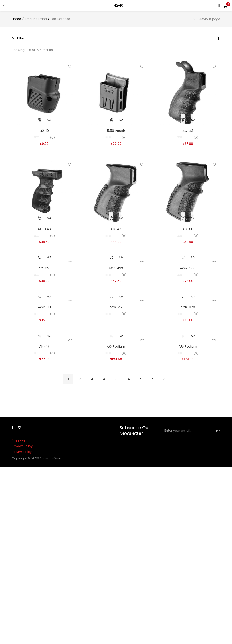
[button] (225, 6)
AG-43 (188, 131)
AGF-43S (116, 268)
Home (16, 19)
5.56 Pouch (116, 131)
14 (128, 379)
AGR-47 (116, 307)
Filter (18, 38)
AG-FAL (44, 268)
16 (152, 379)
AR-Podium (188, 346)
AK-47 (44, 346)
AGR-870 (188, 307)
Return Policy (22, 452)
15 (140, 379)
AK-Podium (116, 346)
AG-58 (188, 229)
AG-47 (116, 229)
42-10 (44, 131)
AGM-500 (188, 268)
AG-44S (44, 229)
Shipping (18, 440)
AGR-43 (44, 307)
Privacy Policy (22, 446)
